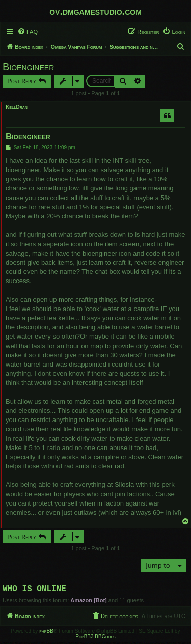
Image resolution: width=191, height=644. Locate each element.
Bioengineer (28, 67)
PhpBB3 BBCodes (95, 639)
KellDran (17, 107)
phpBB (46, 633)
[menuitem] (28, 32)
